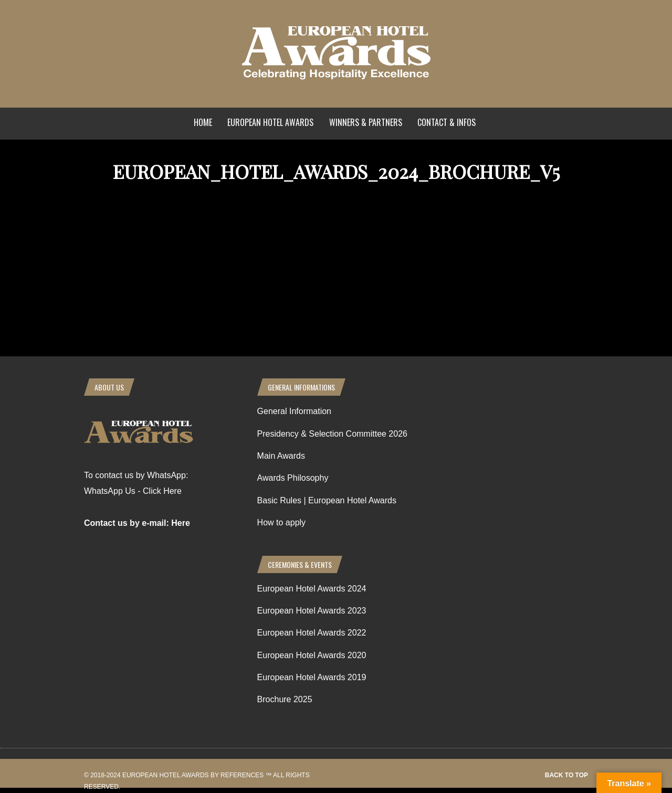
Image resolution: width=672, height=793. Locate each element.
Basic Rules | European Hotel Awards (327, 500)
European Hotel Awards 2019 (312, 677)
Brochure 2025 (285, 699)
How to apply (282, 522)
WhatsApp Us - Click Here (133, 491)
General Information (294, 411)
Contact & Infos (447, 122)
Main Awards (281, 456)
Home (203, 122)
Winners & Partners (366, 122)
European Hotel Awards (270, 122)
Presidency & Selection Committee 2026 (332, 434)
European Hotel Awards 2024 (312, 589)
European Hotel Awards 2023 (312, 611)
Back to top (566, 775)
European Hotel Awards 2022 (312, 633)
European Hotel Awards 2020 (312, 655)
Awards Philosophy (293, 478)
